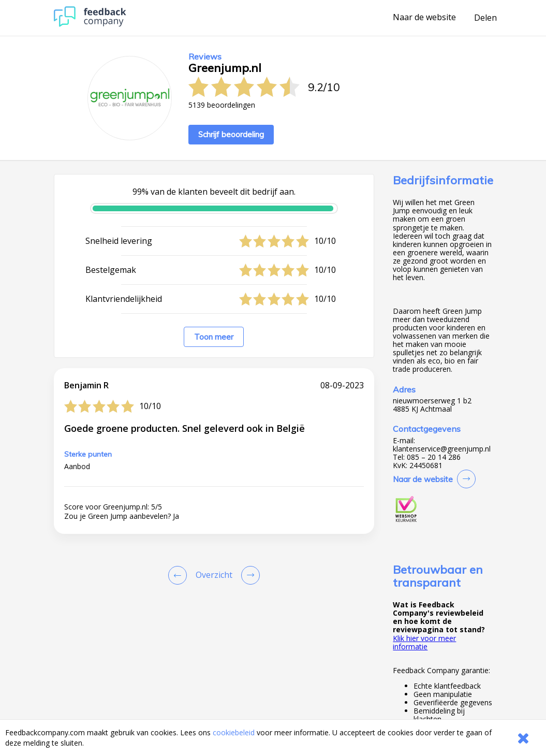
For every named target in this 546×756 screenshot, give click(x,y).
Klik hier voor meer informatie (424, 642)
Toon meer (214, 337)
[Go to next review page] (248, 575)
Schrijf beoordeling (231, 134)
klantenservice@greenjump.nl (442, 449)
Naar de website (424, 18)
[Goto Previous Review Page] (180, 575)
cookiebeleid (234, 732)
